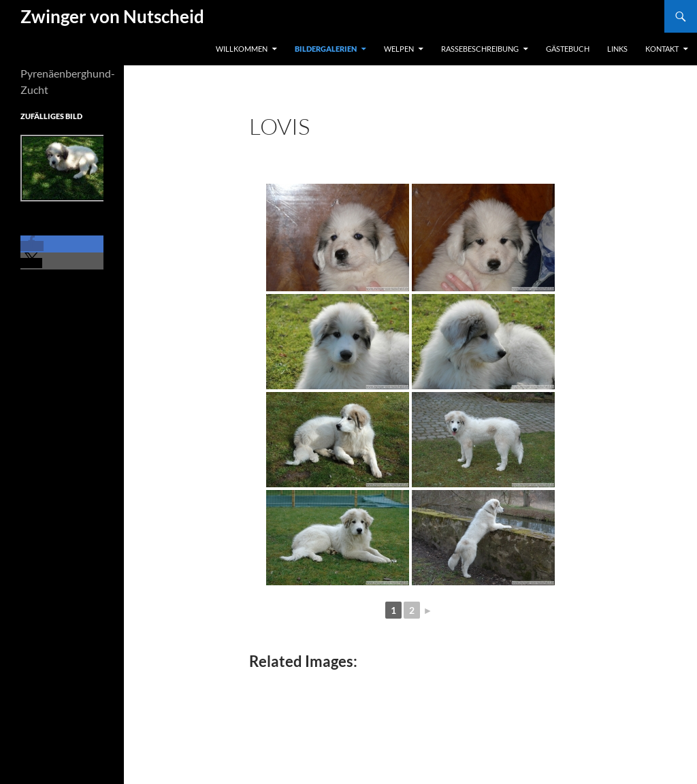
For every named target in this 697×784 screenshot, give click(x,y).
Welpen (399, 49)
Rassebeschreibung (480, 49)
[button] (32, 246)
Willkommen (242, 49)
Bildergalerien (326, 49)
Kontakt (662, 49)
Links (617, 49)
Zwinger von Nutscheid (112, 16)
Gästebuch (568, 49)
